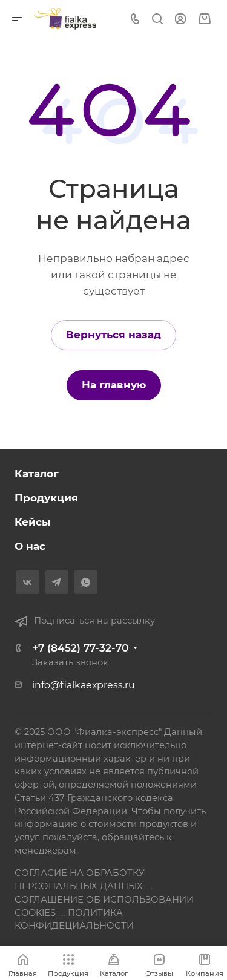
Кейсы (33, 522)
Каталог (37, 474)
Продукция (46, 498)
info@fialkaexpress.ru (84, 685)
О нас (30, 546)
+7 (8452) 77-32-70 (80, 648)
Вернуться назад (113, 335)
